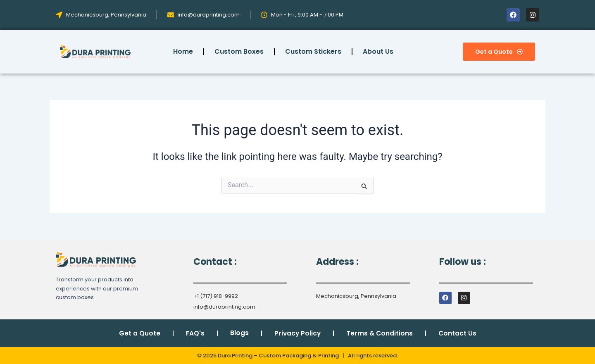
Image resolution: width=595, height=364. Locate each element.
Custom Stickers (313, 51)
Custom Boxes (239, 51)
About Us (378, 51)
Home (183, 51)
